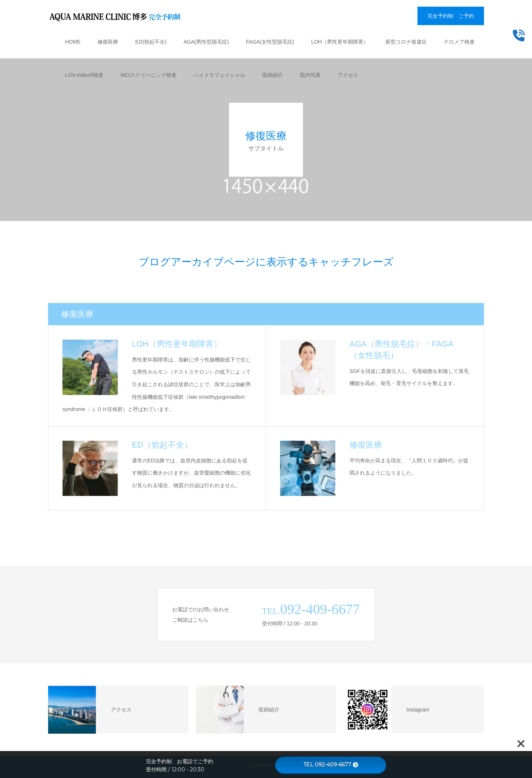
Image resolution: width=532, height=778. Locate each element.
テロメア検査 (459, 42)
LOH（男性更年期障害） (340, 42)
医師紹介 (273, 75)
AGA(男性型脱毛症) (206, 42)
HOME (73, 42)
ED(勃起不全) (151, 42)
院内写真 (310, 75)
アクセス (348, 75)
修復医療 (108, 42)
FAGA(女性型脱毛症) (270, 42)
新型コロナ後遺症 (406, 42)
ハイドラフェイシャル (219, 75)
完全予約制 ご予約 (451, 16)
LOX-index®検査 (84, 75)
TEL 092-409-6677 (331, 765)
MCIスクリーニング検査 (149, 75)
